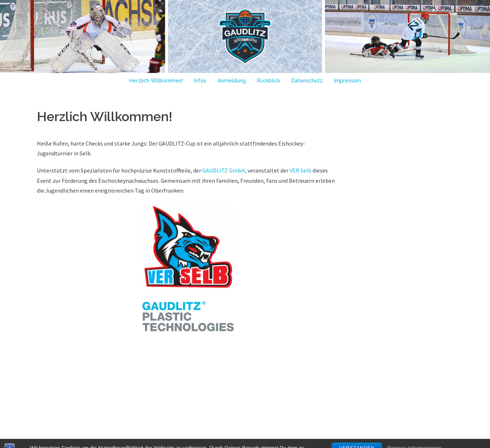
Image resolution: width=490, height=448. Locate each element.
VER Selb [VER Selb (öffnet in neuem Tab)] (300, 170)
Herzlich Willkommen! (156, 81)
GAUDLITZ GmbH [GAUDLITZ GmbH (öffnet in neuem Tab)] (224, 170)
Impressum (348, 81)
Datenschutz (307, 81)
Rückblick (269, 81)
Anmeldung (232, 81)
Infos (200, 81)
